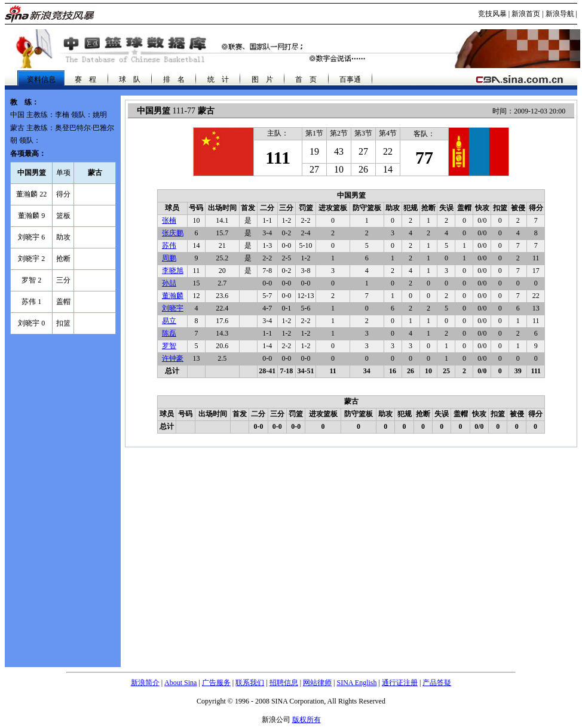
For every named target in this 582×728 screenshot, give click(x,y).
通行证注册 (400, 683)
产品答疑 (437, 683)
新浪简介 (145, 683)
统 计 (218, 79)
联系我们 (250, 683)
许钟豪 (173, 358)
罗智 (169, 346)
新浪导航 (560, 14)
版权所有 (307, 720)
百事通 (350, 79)
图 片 (262, 79)
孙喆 (169, 283)
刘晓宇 (173, 308)
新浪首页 (526, 14)
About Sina (180, 683)
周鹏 (169, 258)
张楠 (169, 220)
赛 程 (85, 79)
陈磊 (169, 333)
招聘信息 (284, 683)
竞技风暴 (492, 14)
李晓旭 (173, 271)
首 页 (306, 79)
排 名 (174, 79)
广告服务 (216, 683)
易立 (169, 321)
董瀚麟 (173, 296)
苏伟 (169, 245)
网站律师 (317, 683)
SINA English (356, 683)
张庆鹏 (173, 233)
